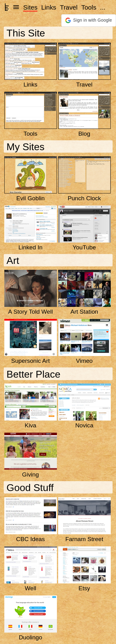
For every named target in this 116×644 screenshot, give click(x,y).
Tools (89, 7)
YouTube (84, 247)
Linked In (31, 247)
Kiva (30, 425)
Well (30, 588)
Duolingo (31, 637)
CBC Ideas (30, 539)
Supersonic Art (30, 361)
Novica (84, 425)
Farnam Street (84, 539)
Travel (69, 7)
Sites (30, 7)
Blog (84, 134)
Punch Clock (84, 198)
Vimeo (84, 361)
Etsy (84, 588)
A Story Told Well (30, 312)
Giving (30, 475)
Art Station (84, 312)
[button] (89, 20)
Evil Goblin (31, 198)
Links (49, 7)
